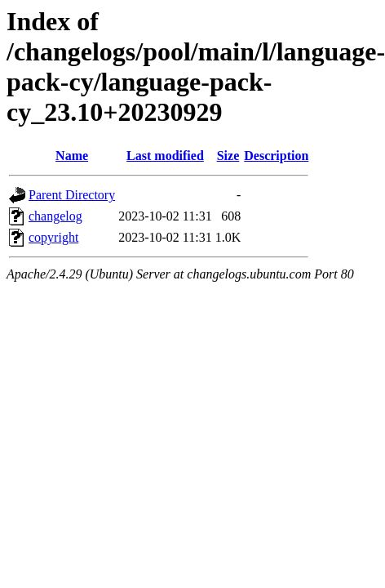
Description (276, 156)
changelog (55, 216)
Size (228, 156)
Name (72, 156)
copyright (53, 237)
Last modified (165, 156)
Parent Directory (72, 195)
